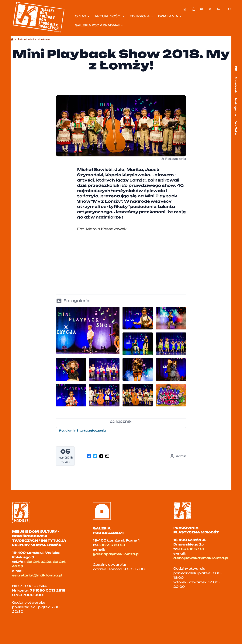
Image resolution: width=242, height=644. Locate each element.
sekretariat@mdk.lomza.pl (37, 575)
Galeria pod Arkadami (99, 25)
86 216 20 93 (113, 545)
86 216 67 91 (193, 549)
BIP (236, 68)
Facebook (236, 85)
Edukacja (142, 16)
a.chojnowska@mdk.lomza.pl (201, 558)
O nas (82, 16)
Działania (170, 16)
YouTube (236, 128)
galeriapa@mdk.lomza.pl (116, 554)
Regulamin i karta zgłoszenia (82, 430)
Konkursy (44, 39)
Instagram (236, 107)
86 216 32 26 (39, 562)
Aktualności (110, 16)
